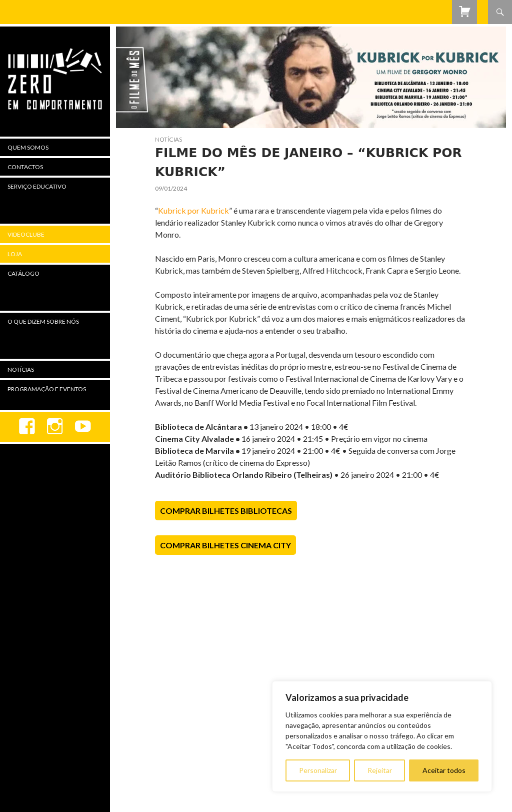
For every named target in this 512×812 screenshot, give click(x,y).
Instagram (55, 427)
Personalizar (318, 770)
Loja (15, 254)
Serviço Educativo (37, 186)
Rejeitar (380, 770)
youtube (83, 427)
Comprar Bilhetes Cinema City (225, 545)
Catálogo (23, 273)
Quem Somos (28, 147)
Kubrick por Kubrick (193, 210)
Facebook (27, 427)
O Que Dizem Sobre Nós (43, 321)
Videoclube (26, 234)
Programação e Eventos (47, 389)
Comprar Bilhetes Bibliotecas (226, 511)
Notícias (168, 139)
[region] (382, 736)
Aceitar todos (444, 770)
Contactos (25, 167)
